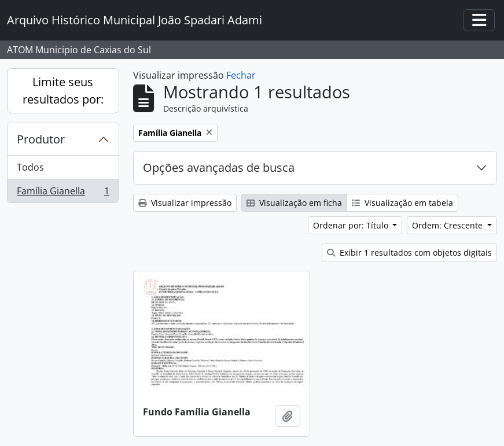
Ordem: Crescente (448, 225)
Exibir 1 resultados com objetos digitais (409, 253)
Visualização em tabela (402, 203)
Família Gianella (63, 193)
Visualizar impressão (185, 203)
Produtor (41, 139)
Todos (30, 167)
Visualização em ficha (294, 203)
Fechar (241, 75)
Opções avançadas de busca (219, 167)
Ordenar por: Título (352, 225)
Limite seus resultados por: (63, 91)
